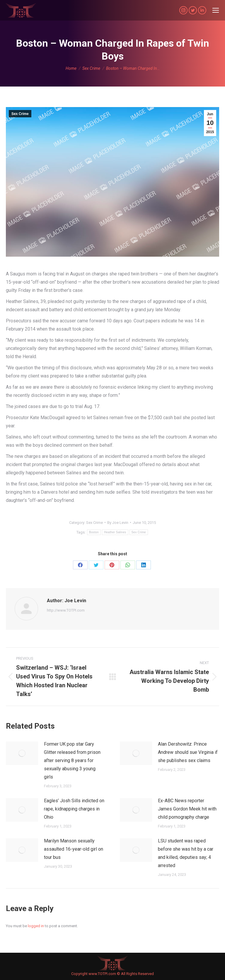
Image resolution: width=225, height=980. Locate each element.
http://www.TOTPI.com (66, 610)
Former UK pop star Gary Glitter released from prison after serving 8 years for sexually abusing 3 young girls (72, 760)
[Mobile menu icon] (216, 10)
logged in (36, 926)
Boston (94, 532)
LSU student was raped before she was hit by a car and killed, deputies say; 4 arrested (186, 853)
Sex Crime (20, 114)
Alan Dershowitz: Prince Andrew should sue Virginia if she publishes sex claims (188, 752)
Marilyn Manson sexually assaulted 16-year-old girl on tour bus (74, 849)
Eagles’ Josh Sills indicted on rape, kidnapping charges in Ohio (74, 809)
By (118, 523)
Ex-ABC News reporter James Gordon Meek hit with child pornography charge (187, 809)
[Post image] (22, 753)
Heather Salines (115, 532)
